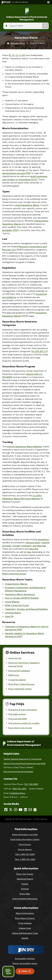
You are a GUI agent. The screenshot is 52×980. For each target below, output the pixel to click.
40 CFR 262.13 (39, 351)
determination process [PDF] (17, 173)
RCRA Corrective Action (14, 574)
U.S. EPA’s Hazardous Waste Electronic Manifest (22, 497)
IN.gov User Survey (25, 874)
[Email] (30, 810)
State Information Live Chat (25, 835)
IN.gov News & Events (25, 918)
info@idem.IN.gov (17, 793)
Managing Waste (18, 43)
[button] (49, 2)
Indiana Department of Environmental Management (27, 18)
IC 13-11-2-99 (17, 55)
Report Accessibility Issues (25, 963)
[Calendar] (35, 810)
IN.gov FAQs (25, 894)
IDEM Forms (14, 675)
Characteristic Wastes (16, 584)
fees (29, 552)
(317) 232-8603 (31, 784)
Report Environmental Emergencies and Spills (25, 763)
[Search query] (25, 26)
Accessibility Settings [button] (25, 959)
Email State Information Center (25, 839)
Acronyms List (15, 658)
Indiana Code (25, 928)
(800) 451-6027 (19, 789)
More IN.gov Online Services (21, 684)
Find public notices (17, 714)
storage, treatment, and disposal (29, 546)
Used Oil (9, 616)
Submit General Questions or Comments (23, 759)
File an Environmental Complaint (18, 772)
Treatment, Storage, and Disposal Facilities (26, 609)
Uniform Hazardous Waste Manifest (24, 447)
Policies (25, 884)
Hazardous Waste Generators (20, 594)
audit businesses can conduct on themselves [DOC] (25, 178)
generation (43, 539)
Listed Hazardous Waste (27, 205)
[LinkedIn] (25, 810)
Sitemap (25, 889)
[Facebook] (6, 810)
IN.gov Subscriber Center (20, 689)
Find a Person (25, 844)
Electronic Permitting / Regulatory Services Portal (24, 664)
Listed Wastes (12, 602)
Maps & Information (25, 913)
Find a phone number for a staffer (24, 723)
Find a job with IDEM (18, 719)
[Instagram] (15, 810)
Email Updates (25, 923)
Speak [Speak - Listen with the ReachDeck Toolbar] (24, 971)
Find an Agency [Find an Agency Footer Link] (25, 849)
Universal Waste (13, 613)
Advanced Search (25, 879)
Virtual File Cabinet (17, 680)
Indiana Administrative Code (25, 933)
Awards (25, 938)
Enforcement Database (19, 671)
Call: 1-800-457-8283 (25, 854)
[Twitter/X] (11, 810)
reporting (34, 549)
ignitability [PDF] (10, 230)
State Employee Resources (25, 899)
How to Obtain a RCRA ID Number (22, 598)
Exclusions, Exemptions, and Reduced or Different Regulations (25, 589)
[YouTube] (20, 810)
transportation (33, 543)
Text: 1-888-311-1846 (25, 859)
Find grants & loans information (23, 710)
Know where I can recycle (20, 728)
